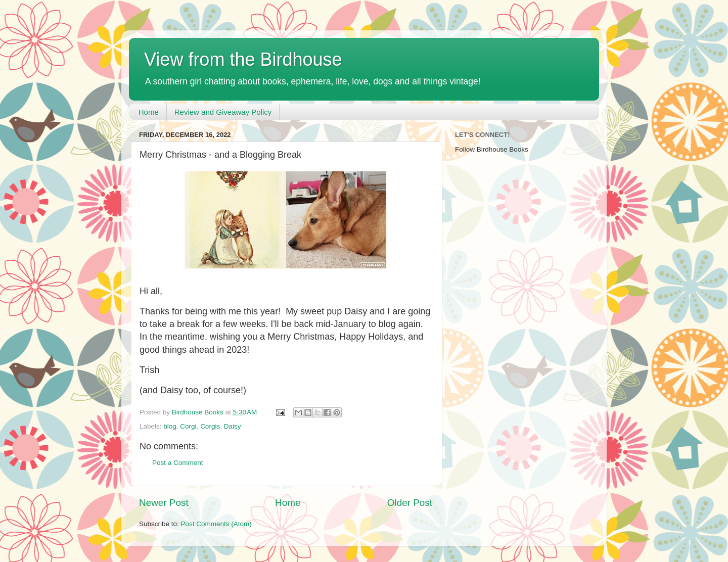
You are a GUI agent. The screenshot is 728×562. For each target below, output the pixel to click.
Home (149, 112)
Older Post (410, 503)
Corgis (210, 426)
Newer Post (164, 503)
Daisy (233, 426)
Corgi (188, 426)
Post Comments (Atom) (216, 524)
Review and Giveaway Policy (223, 112)
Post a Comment (178, 463)
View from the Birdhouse (243, 59)
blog (170, 426)
